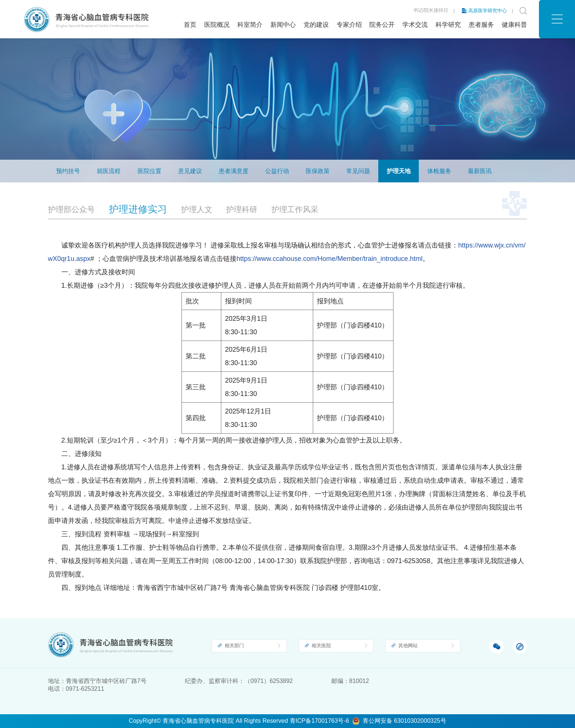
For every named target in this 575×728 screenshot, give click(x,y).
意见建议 (190, 172)
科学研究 (448, 25)
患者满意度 (234, 172)
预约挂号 (68, 172)
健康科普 (514, 25)
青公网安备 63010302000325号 (404, 721)
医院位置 (150, 172)
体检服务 (439, 172)
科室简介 (250, 25)
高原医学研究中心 (488, 11)
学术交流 (415, 25)
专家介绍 (349, 25)
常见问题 (358, 172)
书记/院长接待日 (431, 11)
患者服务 (481, 25)
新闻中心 (283, 25)
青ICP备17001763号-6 (319, 721)
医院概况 (217, 25)
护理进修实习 (511, 138)
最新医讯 (480, 172)
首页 (190, 25)
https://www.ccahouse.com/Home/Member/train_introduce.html (330, 275)
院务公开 (382, 25)
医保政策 (318, 172)
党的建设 (316, 25)
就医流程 (109, 172)
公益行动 (277, 172)
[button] (557, 19)
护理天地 (478, 138)
